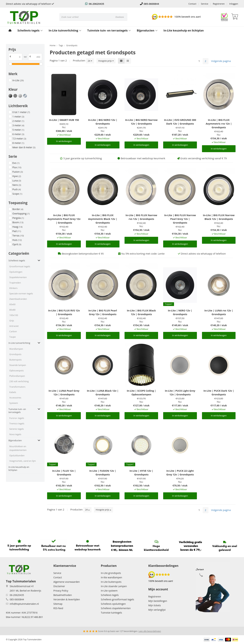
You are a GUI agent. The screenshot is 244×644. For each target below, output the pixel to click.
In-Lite (18, 80)
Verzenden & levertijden (67, 599)
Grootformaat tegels (20, 266)
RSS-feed (58, 608)
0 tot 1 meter (21, 112)
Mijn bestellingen (158, 601)
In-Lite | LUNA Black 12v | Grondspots (103, 392)
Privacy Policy (61, 591)
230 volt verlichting (19, 381)
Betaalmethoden (63, 595)
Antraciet (14, 326)
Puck (17, 189)
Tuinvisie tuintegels (111, 613)
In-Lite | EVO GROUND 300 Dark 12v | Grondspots (180, 122)
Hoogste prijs (106, 61)
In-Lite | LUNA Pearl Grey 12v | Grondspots (64, 392)
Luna (17, 181)
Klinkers (13, 288)
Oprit (17, 244)
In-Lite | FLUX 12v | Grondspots (64, 473)
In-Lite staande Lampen (114, 586)
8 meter (18, 143)
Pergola (18, 218)
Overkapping (21, 214)
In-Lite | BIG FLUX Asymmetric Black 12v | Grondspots (103, 219)
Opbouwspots (17, 370)
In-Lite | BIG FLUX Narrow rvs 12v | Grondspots (141, 217)
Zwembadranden (18, 299)
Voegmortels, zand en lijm (23, 461)
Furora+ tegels (17, 418)
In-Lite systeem (109, 591)
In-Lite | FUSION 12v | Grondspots (103, 473)
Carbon (13, 331)
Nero (17, 185)
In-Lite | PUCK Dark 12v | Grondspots (219, 392)
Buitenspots (15, 360)
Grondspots (15, 354)
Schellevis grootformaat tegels (117, 599)
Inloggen (234, 4)
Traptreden (15, 283)
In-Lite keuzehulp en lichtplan (184, 30)
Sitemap (58, 604)
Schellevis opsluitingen (113, 604)
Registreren (219, 4)
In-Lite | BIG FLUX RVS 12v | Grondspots (64, 312)
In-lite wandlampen (111, 577)
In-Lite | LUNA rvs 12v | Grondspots (219, 312)
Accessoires (15, 398)
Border (18, 209)
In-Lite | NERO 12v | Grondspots (180, 312)
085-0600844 (150, 4)
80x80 (12, 310)
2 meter (18, 121)
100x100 (14, 315)
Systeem (14, 403)
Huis (17, 240)
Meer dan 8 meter (24, 147)
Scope (17, 194)
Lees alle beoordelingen (150, 631)
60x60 (12, 304)
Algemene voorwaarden (67, 582)
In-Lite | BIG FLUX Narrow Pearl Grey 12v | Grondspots (180, 219)
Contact (192, 4)
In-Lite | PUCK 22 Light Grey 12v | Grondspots (180, 473)
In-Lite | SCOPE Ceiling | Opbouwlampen (141, 392)
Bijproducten (147, 30)
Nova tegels (15, 434)
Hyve (17, 176)
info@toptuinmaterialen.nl (24, 604)
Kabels (13, 392)
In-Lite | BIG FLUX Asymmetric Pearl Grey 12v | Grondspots (64, 219)
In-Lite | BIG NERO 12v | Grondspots (103, 122)
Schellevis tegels (30, 30)
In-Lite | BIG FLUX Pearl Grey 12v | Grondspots (103, 312)
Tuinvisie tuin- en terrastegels (109, 30)
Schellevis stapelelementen (116, 608)
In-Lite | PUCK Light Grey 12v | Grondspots (180, 392)
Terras (18, 236)
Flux (17, 167)
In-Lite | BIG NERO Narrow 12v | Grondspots (141, 122)
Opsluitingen (16, 272)
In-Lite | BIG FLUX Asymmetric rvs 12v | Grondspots (219, 124)
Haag (17, 227)
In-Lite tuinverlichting (65, 30)
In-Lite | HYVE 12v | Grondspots (141, 473)
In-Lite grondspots (111, 573)
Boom (18, 222)
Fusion (18, 172)
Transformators (17, 387)
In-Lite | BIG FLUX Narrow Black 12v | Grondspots (219, 217)
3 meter (18, 125)
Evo (16, 163)
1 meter (18, 117)
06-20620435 (95, 4)
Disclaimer (59, 586)
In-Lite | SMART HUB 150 (64, 120)
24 (90, 61)
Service (205, 4)
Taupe (13, 337)
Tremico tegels (17, 423)
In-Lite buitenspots (111, 582)
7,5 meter (19, 139)
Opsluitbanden (17, 455)
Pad (17, 231)
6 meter (18, 134)
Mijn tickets (155, 605)
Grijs (12, 321)
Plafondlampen (17, 376)
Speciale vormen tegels (21, 293)
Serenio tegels (17, 429)
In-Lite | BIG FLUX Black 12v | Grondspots (141, 312)
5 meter (18, 130)
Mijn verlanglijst (157, 610)
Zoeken (120, 17)
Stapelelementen (18, 277)
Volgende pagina (221, 61)
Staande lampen (18, 365)
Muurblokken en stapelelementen (18, 448)
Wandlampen (16, 349)
